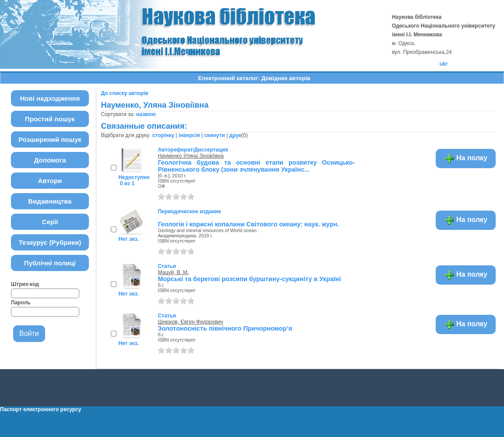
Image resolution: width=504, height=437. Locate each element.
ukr (444, 64)
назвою (146, 114)
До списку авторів (124, 93)
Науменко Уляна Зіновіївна (190, 156)
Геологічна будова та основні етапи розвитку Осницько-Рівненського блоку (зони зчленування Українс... (256, 166)
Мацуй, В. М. (173, 272)
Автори (50, 181)
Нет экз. (128, 239)
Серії (50, 222)
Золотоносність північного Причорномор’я (225, 328)
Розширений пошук (50, 139)
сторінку (163, 135)
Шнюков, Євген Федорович (190, 322)
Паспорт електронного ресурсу (41, 409)
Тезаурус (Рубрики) (50, 242)
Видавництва (50, 201)
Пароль (21, 303)
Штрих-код (25, 284)
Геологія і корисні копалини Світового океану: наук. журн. (248, 224)
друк (235, 135)
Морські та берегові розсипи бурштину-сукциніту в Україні (249, 279)
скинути (214, 135)
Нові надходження (50, 98)
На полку (466, 159)
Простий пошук (50, 119)
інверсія (189, 135)
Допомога (50, 160)
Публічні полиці (50, 263)
